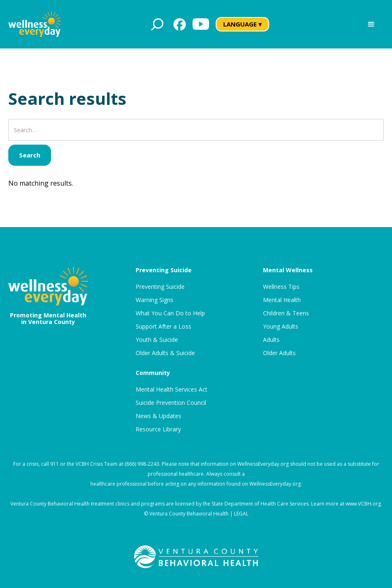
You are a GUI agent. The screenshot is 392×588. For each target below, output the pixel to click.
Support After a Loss (163, 327)
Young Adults (281, 327)
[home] (35, 24)
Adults (271, 340)
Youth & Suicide (157, 340)
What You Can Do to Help (170, 313)
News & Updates (158, 416)
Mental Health (282, 300)
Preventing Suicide (160, 287)
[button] (371, 24)
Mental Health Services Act (172, 390)
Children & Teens (286, 313)
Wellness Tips (281, 287)
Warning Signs (155, 300)
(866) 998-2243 (142, 464)
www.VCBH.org (363, 504)
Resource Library (158, 429)
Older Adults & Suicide (165, 353)
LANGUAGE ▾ (242, 24)
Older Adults (279, 353)
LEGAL (241, 514)
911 (55, 464)
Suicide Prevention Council (171, 403)
